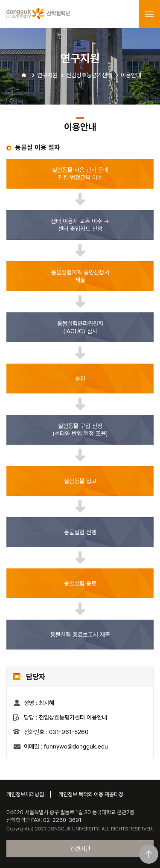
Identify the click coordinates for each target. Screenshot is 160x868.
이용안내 (131, 75)
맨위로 (149, 854)
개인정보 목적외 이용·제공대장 (91, 794)
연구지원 (47, 75)
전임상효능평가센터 (89, 75)
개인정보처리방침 (25, 794)
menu (149, 14)
